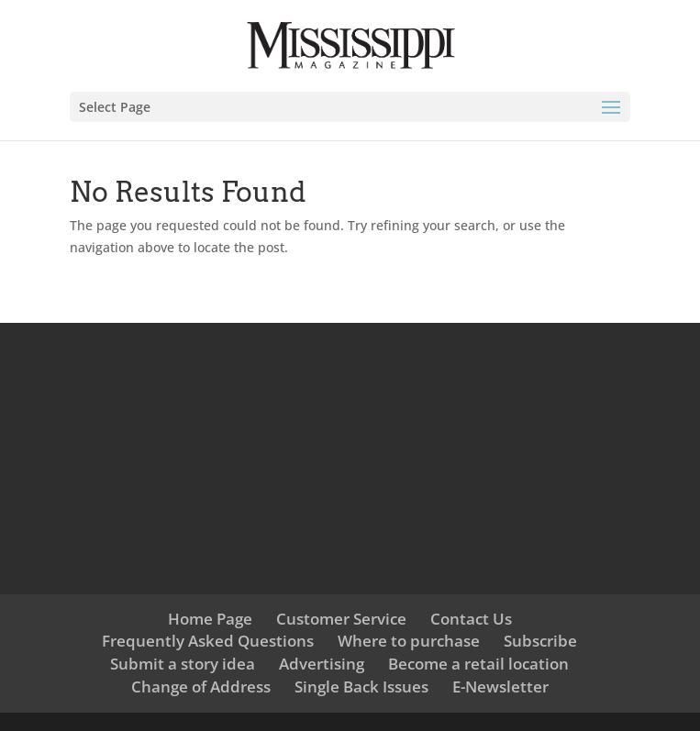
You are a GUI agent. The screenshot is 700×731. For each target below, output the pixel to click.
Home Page (210, 619)
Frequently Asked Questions (208, 641)
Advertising (322, 664)
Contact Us (471, 619)
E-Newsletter (500, 687)
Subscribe (540, 641)
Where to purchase (409, 641)
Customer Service (341, 619)
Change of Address (201, 687)
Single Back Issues (361, 687)
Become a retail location (478, 664)
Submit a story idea (183, 664)
